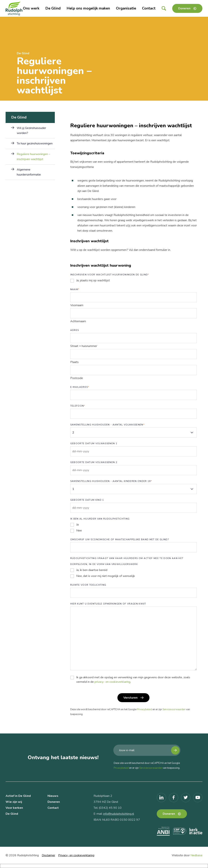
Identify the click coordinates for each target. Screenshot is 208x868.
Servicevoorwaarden (174, 709)
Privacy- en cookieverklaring (76, 855)
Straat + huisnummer (84, 346)
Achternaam (78, 321)
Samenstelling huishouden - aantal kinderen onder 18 (111, 481)
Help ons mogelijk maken (88, 8)
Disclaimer (48, 855)
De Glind (53, 8)
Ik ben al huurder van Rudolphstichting (100, 519)
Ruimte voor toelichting (88, 585)
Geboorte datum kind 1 (87, 500)
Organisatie (126, 8)
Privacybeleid (144, 709)
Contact (149, 8)
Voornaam (77, 305)
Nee (79, 531)
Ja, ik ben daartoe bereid (92, 570)
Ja (77, 525)
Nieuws (53, 796)
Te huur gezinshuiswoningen (35, 143)
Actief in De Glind (18, 796)
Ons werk (31, 8)
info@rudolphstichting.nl (119, 814)
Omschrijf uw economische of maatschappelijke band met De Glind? (120, 539)
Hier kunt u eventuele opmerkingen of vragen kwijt (108, 604)
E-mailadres (80, 387)
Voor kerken (14, 808)
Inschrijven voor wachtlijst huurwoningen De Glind (110, 275)
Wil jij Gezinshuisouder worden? (31, 131)
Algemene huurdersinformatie (29, 172)
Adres (75, 330)
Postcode (77, 378)
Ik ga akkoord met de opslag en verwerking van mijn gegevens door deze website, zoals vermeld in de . (133, 680)
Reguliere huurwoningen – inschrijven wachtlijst (33, 157)
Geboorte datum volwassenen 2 (94, 462)
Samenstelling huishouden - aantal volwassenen (107, 425)
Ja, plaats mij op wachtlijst (93, 280)
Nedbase (196, 855)
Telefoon (78, 406)
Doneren (184, 8)
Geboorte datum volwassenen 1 (94, 444)
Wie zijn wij (14, 802)
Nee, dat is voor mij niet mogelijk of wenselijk (106, 576)
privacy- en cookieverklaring (112, 682)
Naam (75, 289)
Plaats (74, 362)
